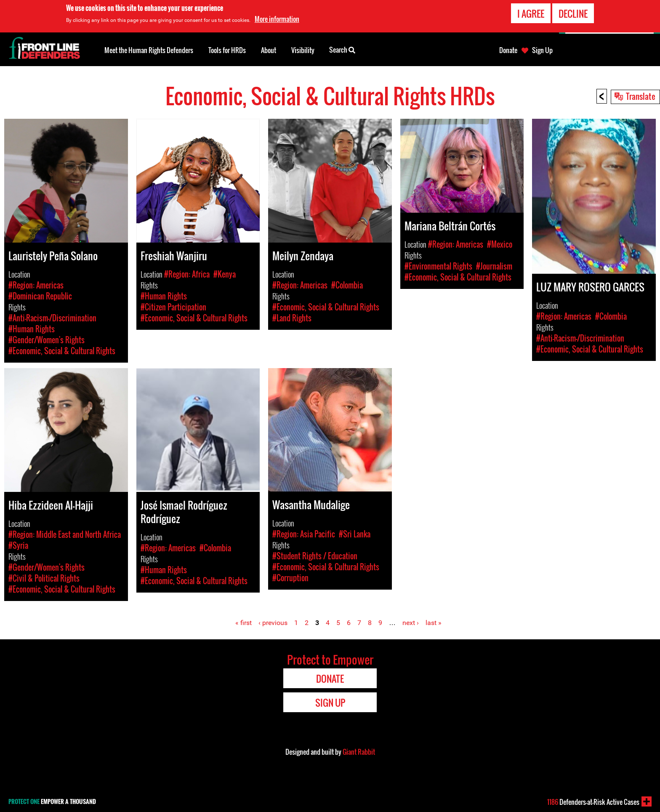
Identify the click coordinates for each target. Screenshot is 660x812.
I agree (531, 13)
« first (244, 623)
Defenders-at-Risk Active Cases (593, 802)
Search (342, 49)
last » (434, 623)
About (269, 50)
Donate (508, 50)
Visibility (303, 50)
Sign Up (542, 50)
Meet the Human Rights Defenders (149, 50)
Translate (641, 96)
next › (411, 623)
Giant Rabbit (359, 752)
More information (277, 19)
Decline (573, 13)
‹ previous (273, 623)
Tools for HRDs (227, 50)
